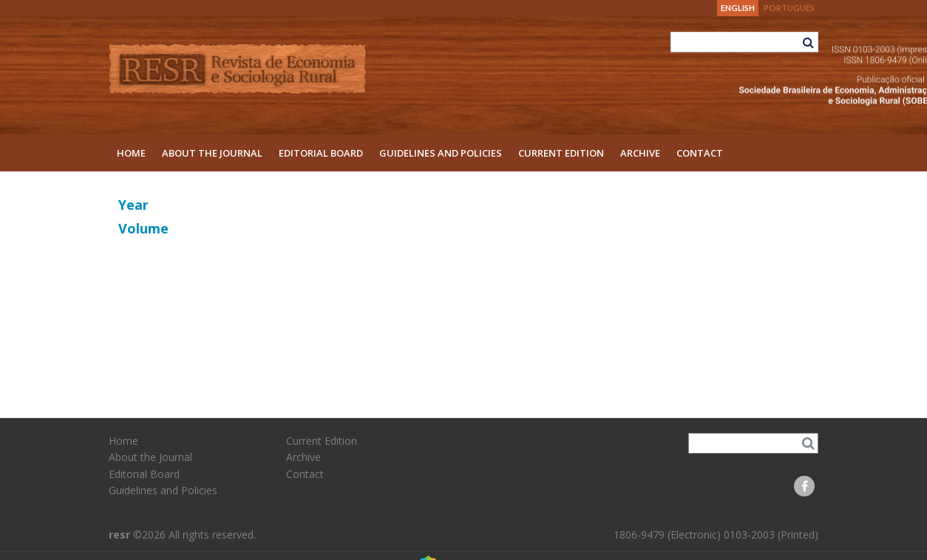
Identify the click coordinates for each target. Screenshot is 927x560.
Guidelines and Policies (441, 153)
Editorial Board (321, 153)
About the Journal (212, 153)
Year (133, 205)
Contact (700, 153)
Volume (143, 228)
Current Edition (561, 153)
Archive (640, 153)
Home (131, 153)
